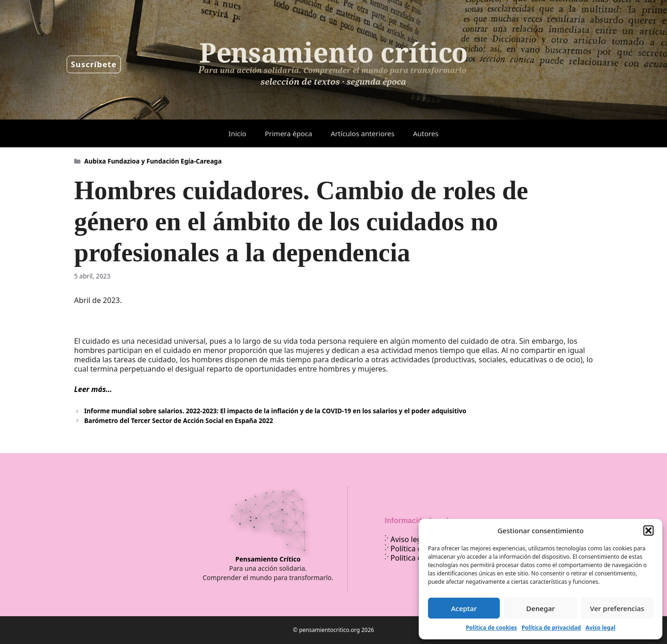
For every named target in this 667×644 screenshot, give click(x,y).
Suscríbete (94, 64)
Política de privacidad (551, 628)
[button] (648, 530)
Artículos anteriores (363, 133)
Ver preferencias (617, 608)
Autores (426, 133)
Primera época (289, 133)
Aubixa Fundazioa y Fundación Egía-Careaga (153, 161)
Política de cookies (491, 628)
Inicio (237, 133)
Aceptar (464, 608)
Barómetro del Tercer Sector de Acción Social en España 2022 (179, 420)
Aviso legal (600, 628)
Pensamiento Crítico (268, 559)
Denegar (541, 608)
